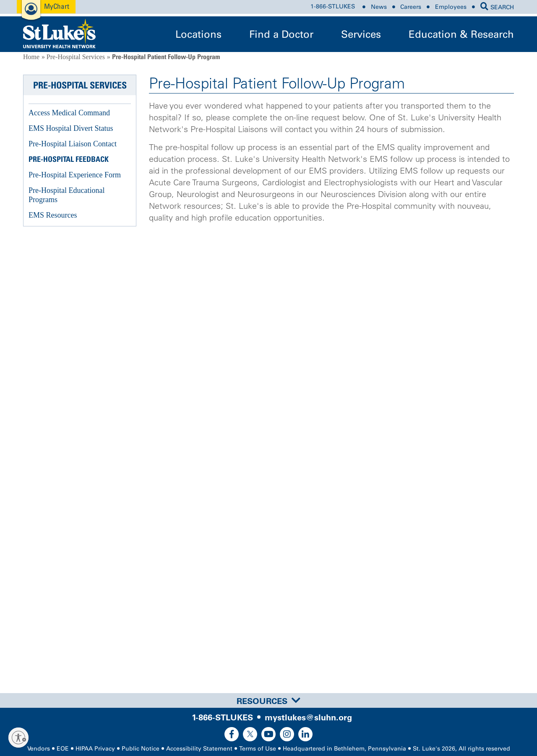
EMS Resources (53, 215)
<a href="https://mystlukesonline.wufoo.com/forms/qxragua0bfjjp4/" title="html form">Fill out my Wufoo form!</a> (331, 454)
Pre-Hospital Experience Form (75, 175)
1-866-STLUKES (333, 7)
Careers (411, 7)
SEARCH (497, 7)
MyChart (57, 6)
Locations (198, 34)
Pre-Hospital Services (76, 57)
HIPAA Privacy (95, 749)
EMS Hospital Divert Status (71, 128)
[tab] (268, 700)
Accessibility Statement (199, 749)
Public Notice (141, 749)
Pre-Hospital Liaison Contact (73, 144)
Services (361, 34)
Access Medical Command (69, 113)
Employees (451, 7)
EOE (63, 749)
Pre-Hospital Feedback (69, 159)
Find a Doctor (281, 34)
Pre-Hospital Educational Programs (66, 195)
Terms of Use (258, 749)
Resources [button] (268, 701)
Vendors (39, 749)
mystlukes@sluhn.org (308, 717)
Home (31, 57)
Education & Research (461, 34)
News (379, 7)
